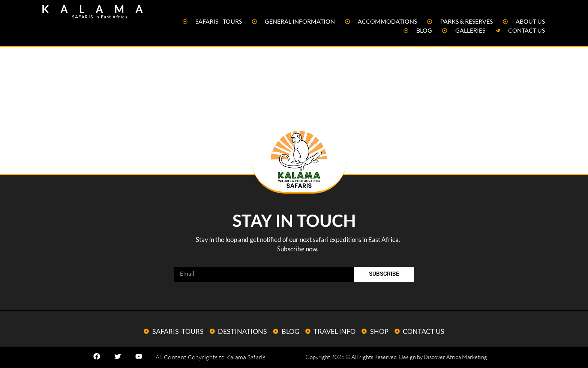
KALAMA (98, 9)
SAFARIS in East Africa (100, 17)
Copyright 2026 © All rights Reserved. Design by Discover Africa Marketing (396, 357)
